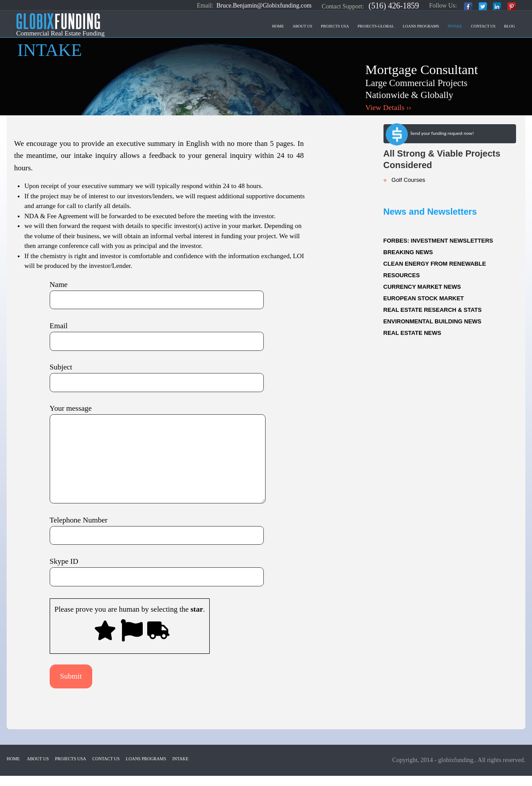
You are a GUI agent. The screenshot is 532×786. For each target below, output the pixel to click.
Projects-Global (376, 26)
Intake (455, 26)
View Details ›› (388, 108)
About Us (303, 26)
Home (278, 26)
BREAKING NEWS (408, 252)
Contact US (483, 26)
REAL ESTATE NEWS (413, 333)
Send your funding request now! (430, 135)
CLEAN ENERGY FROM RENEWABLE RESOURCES (435, 269)
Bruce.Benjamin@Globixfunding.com (264, 6)
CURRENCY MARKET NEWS (422, 287)
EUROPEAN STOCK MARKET (424, 298)
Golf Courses (404, 180)
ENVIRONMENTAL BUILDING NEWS (432, 321)
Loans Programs (421, 26)
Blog (510, 26)
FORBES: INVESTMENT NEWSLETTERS (438, 241)
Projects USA (335, 26)
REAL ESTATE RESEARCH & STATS (433, 310)
